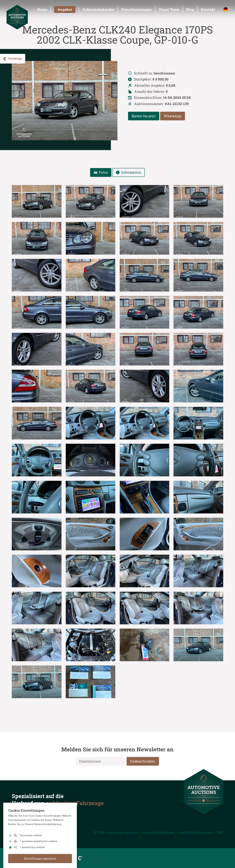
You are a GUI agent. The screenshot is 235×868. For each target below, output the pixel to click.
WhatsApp (173, 116)
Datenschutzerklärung (158, 833)
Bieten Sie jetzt (144, 116)
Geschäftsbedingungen (196, 833)
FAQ (220, 833)
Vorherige (12, 59)
